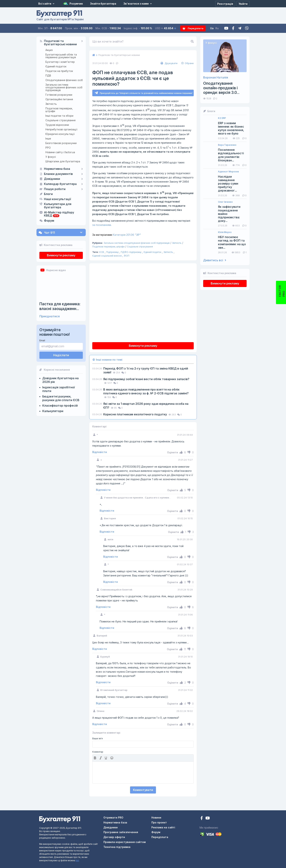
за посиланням (102, 225)
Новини (156, 818)
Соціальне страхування (60, 120)
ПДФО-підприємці (131, 252)
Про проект (159, 822)
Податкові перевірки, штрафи (59, 110)
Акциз (49, 50)
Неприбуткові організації (61, 129)
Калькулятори (53, 411)
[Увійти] (243, 4)
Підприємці (112, 252)
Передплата (193, 28)
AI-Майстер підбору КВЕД (59, 214)
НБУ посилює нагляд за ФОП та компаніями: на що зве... (232, 242)
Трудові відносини (57, 125)
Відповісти (100, 452)
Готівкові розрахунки (59, 95)
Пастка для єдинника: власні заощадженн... (60, 306)
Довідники (52, 179)
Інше (48, 138)
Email (42, 340)
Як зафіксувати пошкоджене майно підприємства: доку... (229, 214)
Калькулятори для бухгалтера (58, 206)
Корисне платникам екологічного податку (135, 414)
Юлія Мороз (225, 232)
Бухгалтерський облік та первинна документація (61, 56)
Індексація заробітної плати (59, 389)
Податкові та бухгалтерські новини (60, 43)
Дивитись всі (215, 260)
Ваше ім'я (97, 739)
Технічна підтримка (117, 847)
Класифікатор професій (60, 406)
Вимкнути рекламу (61, 255)
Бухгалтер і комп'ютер (60, 62)
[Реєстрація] (225, 4)
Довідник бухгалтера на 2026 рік (60, 380)
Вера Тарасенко (227, 145)
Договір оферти (114, 837)
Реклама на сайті (163, 827)
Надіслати (61, 355)
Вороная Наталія (216, 78)
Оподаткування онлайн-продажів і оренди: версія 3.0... (221, 88)
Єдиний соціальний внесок (107, 256)
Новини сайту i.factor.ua (60, 152)
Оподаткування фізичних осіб (64, 80)
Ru (218, 28)
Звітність (51, 104)
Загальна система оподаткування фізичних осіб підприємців (64, 87)
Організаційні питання (59, 99)
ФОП (127, 256)
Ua (212, 28)
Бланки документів (58, 174)
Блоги (48, 194)
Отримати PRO (113, 818)
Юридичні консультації (60, 134)
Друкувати (169, 63)
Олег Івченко (225, 202)
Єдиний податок (56, 66)
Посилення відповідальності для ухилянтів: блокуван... (231, 155)
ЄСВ (102, 252)
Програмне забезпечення (121, 832)
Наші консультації (57, 199)
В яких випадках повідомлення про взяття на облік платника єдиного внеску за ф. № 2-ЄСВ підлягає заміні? (146, 391)
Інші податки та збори (59, 116)
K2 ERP (222, 118)
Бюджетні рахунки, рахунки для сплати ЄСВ (61, 398)
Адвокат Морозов (228, 172)
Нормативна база (57, 169)
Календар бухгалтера (60, 184)
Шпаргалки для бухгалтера (63, 161)
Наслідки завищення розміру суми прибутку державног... (228, 184)
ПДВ (48, 75)
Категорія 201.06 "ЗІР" (117, 235)
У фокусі (51, 157)
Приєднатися (50, 316)
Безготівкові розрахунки (61, 143)
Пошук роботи (55, 189)
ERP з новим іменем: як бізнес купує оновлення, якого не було (231, 128)
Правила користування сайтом (125, 842)
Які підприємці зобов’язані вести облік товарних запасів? (146, 379)
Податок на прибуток (59, 71)
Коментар (98, 752)
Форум (49, 221)
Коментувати (143, 790)
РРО (48, 148)
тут (77, 860)
